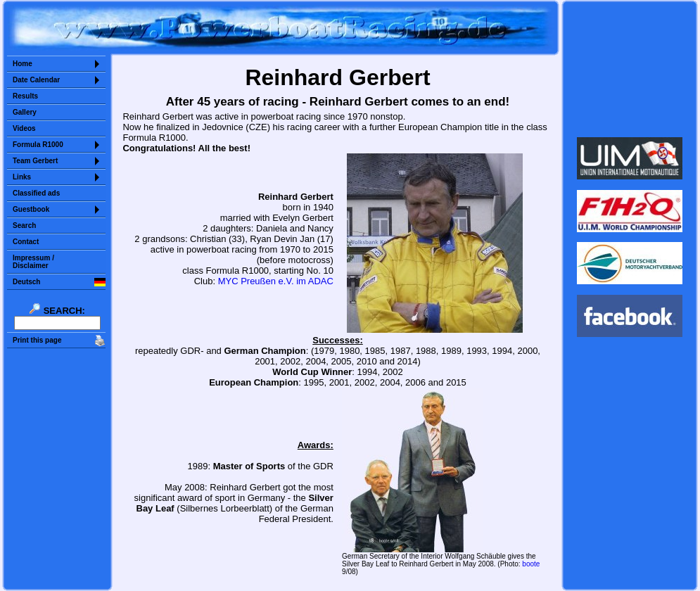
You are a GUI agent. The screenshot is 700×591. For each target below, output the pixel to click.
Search (24, 225)
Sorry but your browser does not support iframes (630, 69)
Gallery (25, 112)
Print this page (37, 340)
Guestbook (31, 209)
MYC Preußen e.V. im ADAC (276, 281)
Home (23, 64)
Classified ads (36, 193)
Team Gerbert (35, 161)
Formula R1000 (38, 145)
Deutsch (26, 282)
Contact (26, 242)
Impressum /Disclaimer (33, 262)
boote (531, 564)
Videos (24, 128)
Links (22, 177)
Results (25, 96)
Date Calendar (36, 80)
